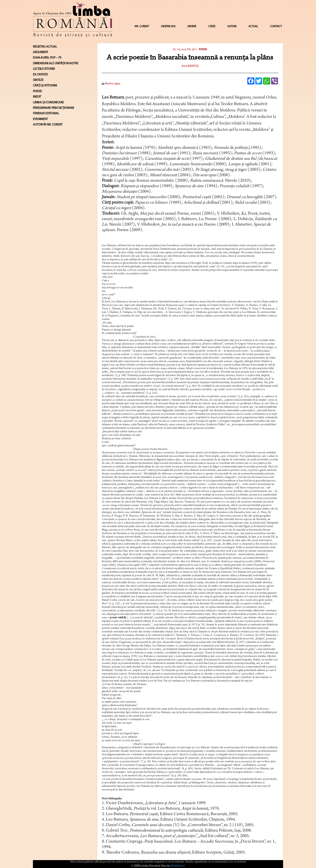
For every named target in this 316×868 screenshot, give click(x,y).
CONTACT (276, 26)
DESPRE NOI (168, 26)
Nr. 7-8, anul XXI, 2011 (185, 50)
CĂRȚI (212, 26)
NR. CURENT (142, 26)
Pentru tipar (111, 84)
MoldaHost (178, 866)
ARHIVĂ (192, 26)
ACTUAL (253, 26)
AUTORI (232, 26)
